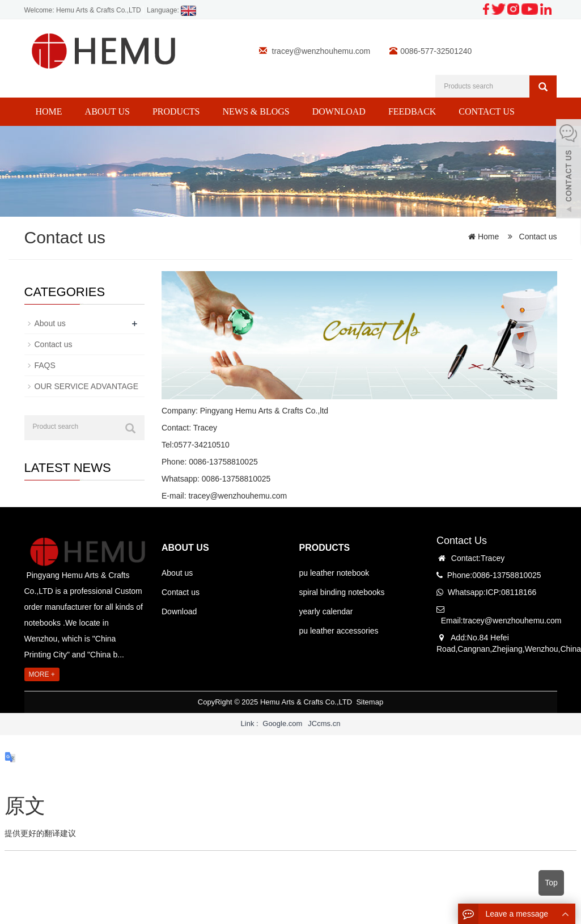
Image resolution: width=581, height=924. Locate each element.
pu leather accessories (339, 631)
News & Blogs (256, 111)
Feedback (412, 111)
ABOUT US (185, 548)
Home (49, 111)
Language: (171, 10)
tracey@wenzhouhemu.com (321, 51)
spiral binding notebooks (342, 592)
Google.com (282, 723)
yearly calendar (326, 611)
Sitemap (370, 702)
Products (176, 111)
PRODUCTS (325, 548)
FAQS (45, 365)
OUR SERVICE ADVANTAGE (87, 386)
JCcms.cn (324, 723)
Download (339, 111)
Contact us (486, 111)
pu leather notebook (334, 573)
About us (107, 111)
